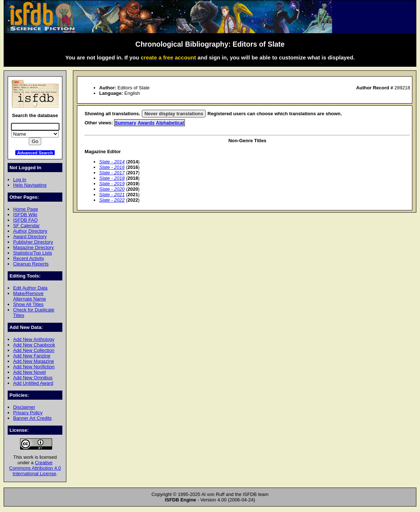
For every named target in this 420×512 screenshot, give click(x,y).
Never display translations (174, 114)
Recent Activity (29, 258)
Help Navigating (30, 185)
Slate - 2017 (112, 173)
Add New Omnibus (33, 378)
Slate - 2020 (112, 189)
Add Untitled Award (33, 383)
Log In (20, 180)
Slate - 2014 (112, 162)
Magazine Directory (34, 247)
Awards (146, 123)
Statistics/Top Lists (33, 253)
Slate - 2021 (112, 195)
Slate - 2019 (112, 184)
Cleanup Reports (31, 264)
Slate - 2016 (112, 167)
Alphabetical (170, 123)
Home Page (26, 209)
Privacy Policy (28, 413)
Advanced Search (35, 153)
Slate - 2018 (112, 178)
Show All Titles (28, 304)
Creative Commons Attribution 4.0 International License (35, 468)
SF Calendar (26, 226)
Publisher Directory (33, 242)
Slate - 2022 (112, 200)
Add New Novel (29, 372)
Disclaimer (24, 407)
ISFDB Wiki (25, 215)
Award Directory (30, 236)
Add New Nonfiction (34, 367)
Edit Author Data (30, 288)
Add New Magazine (34, 361)
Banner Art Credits (32, 418)
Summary (126, 123)
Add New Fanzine (32, 356)
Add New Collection (34, 350)
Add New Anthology (34, 339)
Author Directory (30, 231)
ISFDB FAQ (26, 220)
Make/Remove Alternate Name (30, 296)
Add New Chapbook (34, 345)
